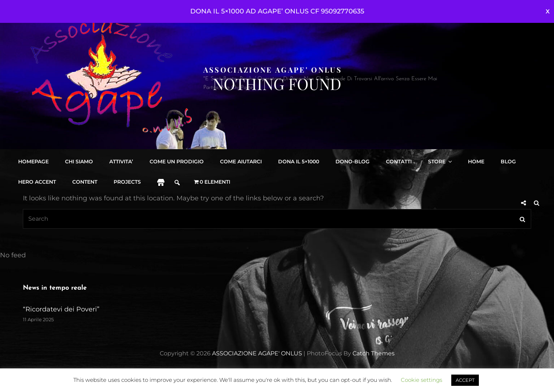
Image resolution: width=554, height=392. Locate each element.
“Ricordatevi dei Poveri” (61, 309)
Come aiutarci (241, 162)
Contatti (398, 162)
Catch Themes (374, 353)
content (85, 182)
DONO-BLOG (352, 162)
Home (475, 162)
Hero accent (37, 182)
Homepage (33, 162)
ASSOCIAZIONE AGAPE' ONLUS (273, 70)
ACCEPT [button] (465, 380)
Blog (508, 162)
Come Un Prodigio (176, 162)
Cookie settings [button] (421, 380)
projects (127, 182)
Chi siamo (79, 162)
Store (440, 162)
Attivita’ (121, 162)
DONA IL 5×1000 (298, 162)
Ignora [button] (548, 11)
